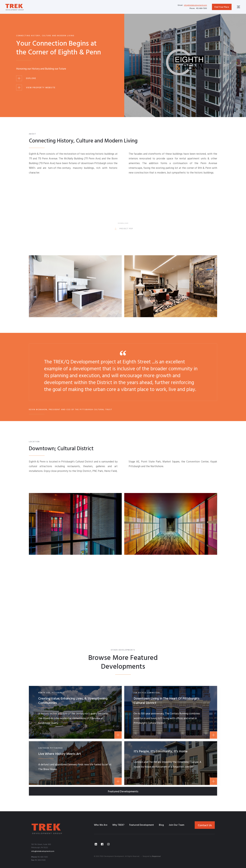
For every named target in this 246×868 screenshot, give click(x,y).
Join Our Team (176, 825)
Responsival (156, 856)
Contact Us (205, 825)
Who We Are (101, 825)
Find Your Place (222, 7)
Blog (161, 825)
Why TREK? (118, 825)
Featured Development (142, 825)
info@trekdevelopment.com (195, 5)
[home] (15, 7)
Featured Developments (123, 792)
